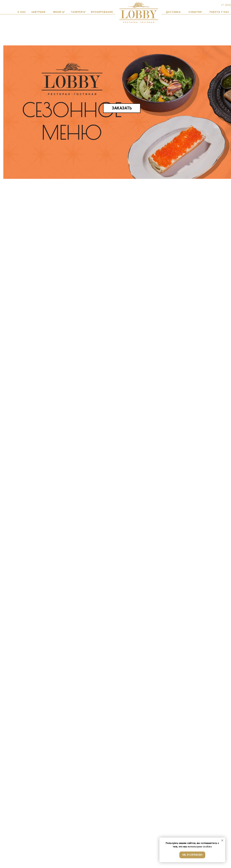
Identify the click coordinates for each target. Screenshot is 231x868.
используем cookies (200, 847)
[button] (102, 12)
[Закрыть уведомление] (222, 840)
